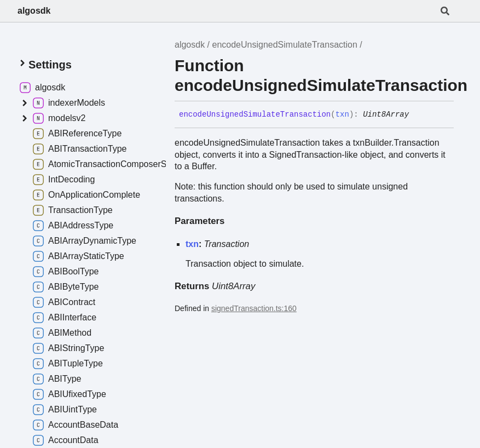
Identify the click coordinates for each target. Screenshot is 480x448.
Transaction (227, 244)
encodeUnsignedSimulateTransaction (285, 45)
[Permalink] (417, 115)
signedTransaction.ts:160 (254, 308)
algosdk (34, 11)
